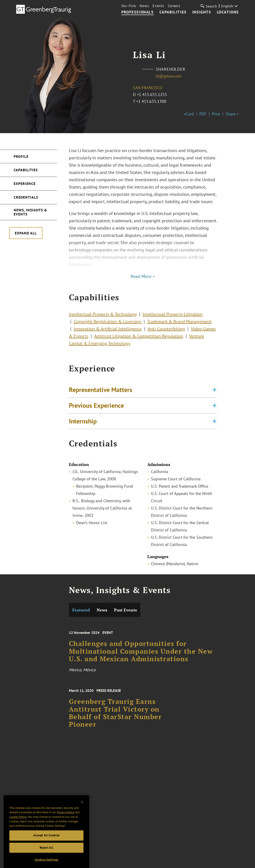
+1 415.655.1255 (152, 95)
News (144, 6)
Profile (21, 156)
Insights (202, 12)
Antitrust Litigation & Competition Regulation (139, 342)
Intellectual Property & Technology (103, 320)
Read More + (143, 276)
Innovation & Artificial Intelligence (108, 334)
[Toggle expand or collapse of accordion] (215, 396)
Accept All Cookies (46, 846)
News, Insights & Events (30, 212)
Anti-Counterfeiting (166, 334)
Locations (228, 12)
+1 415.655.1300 (151, 101)
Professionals (138, 12)
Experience (25, 184)
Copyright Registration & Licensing (108, 327)
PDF (203, 114)
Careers (174, 6)
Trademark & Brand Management (179, 327)
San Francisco (148, 88)
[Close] (82, 812)
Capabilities (173, 12)
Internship (83, 427)
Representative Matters (101, 395)
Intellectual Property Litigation (173, 320)
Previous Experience (96, 411)
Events (158, 6)
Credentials (26, 197)
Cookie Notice (18, 827)
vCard (189, 114)
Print (216, 114)
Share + (232, 114)
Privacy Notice (66, 823)
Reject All (47, 858)
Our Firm (129, 6)
